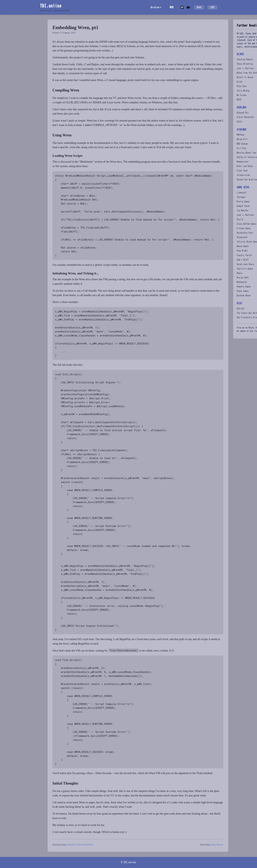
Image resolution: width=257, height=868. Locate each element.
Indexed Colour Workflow (80, 845)
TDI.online (51, 6)
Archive (155, 7)
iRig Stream (217, 845)
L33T (212, 7)
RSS (172, 7)
